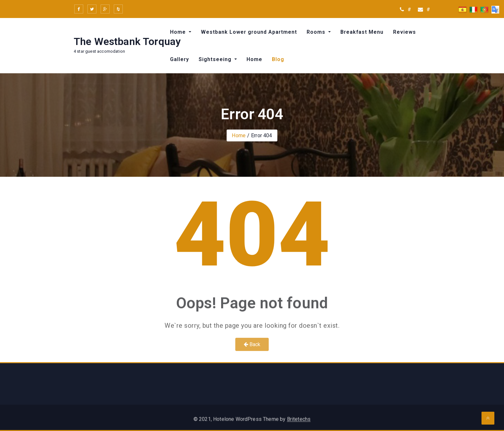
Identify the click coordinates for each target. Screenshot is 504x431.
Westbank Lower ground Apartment (249, 32)
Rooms (317, 32)
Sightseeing (216, 59)
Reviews (405, 32)
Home (179, 32)
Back (252, 344)
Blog (278, 59)
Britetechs (299, 422)
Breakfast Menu (362, 32)
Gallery (180, 59)
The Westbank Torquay (127, 41)
